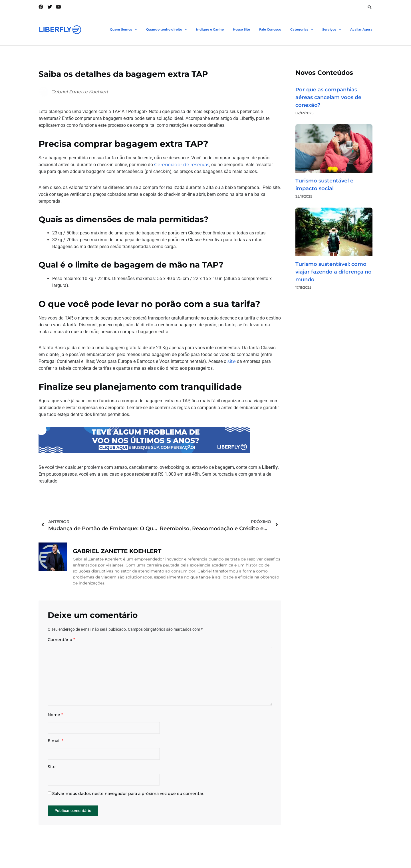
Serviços (332, 30)
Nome (55, 716)
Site (52, 768)
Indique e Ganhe (210, 29)
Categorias (302, 30)
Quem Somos (123, 30)
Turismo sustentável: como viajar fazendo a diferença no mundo (334, 272)
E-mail (56, 742)
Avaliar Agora (361, 29)
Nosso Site (241, 29)
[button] (369, 7)
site (232, 361)
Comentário (61, 640)
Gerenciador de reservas (182, 165)
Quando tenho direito (167, 30)
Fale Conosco (270, 29)
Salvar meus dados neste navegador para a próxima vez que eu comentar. (128, 796)
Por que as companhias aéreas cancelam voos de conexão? (328, 97)
